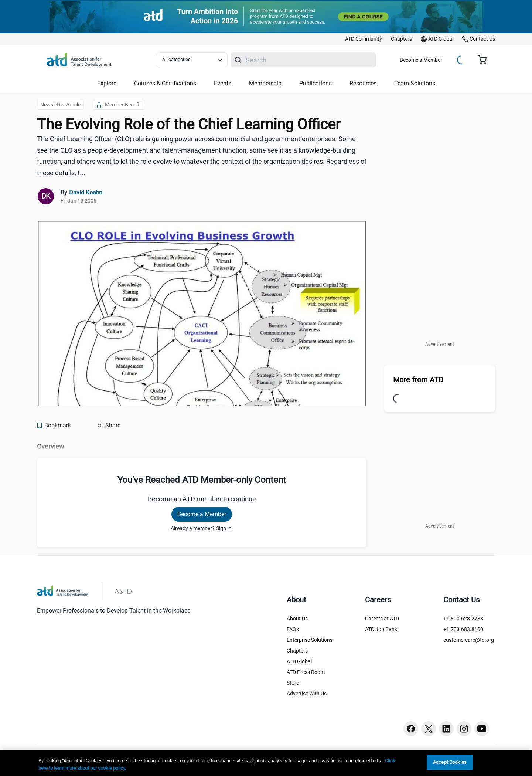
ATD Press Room (306, 672)
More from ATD (418, 380)
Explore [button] (107, 83)
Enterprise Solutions (310, 640)
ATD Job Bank (381, 629)
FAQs (293, 629)
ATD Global (299, 661)
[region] (266, 763)
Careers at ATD (382, 619)
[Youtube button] (482, 729)
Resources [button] (363, 83)
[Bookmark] (54, 426)
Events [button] (223, 83)
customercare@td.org (469, 640)
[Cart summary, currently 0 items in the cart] (485, 60)
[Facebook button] (411, 729)
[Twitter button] (429, 729)
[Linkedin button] (446, 729)
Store (293, 683)
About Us (297, 619)
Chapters (297, 651)
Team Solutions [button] (415, 83)
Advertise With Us (307, 694)
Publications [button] (316, 83)
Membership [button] (265, 83)
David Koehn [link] (86, 192)
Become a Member (421, 60)
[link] (364, 39)
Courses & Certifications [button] (165, 83)
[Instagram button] (464, 729)
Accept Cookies (450, 762)
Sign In (224, 528)
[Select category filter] (192, 60)
